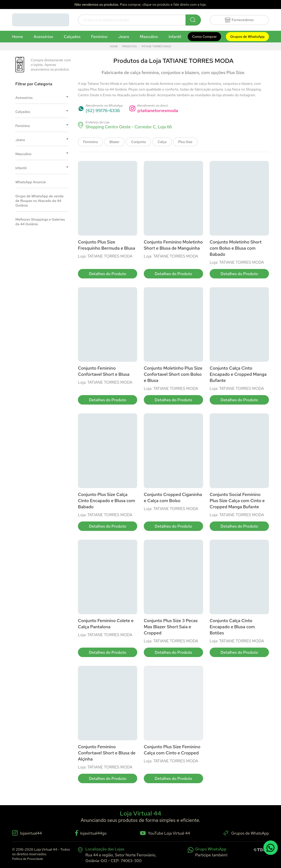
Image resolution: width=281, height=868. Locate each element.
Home (18, 37)
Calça (162, 142)
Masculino (149, 37)
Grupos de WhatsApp (247, 37)
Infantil (175, 37)
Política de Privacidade (28, 859)
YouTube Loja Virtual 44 (165, 833)
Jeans (124, 37)
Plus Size (185, 142)
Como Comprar (204, 37)
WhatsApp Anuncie (31, 182)
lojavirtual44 (27, 833)
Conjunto (138, 142)
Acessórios (43, 37)
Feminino (99, 37)
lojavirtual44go (91, 833)
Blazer (115, 142)
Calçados (72, 37)
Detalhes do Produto (108, 274)
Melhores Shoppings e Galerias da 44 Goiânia (40, 222)
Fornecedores (239, 20)
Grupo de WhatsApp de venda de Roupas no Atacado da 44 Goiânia (39, 201)
